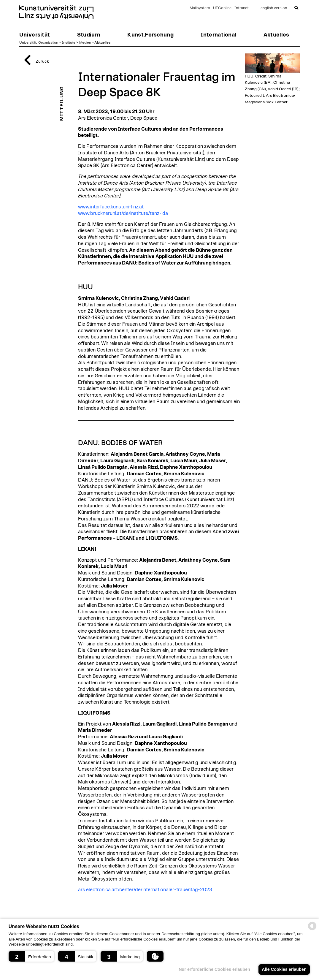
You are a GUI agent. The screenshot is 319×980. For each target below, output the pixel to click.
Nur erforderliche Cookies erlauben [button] (214, 969)
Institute (69, 42)
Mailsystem (200, 8)
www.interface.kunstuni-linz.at (111, 207)
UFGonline (222, 8)
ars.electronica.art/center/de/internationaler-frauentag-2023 (145, 890)
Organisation (48, 42)
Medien (85, 42)
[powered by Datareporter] (312, 930)
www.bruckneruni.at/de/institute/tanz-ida (123, 213)
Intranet (242, 8)
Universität (28, 42)
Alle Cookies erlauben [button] (284, 969)
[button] (31, 956)
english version (274, 8)
